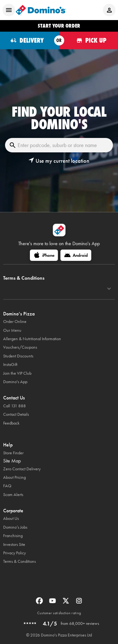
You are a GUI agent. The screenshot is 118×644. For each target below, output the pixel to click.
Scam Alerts (13, 495)
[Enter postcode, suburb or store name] (59, 145)
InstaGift (10, 364)
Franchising (13, 536)
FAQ (7, 486)
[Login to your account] (109, 10)
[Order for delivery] (30, 40)
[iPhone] (44, 255)
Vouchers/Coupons (20, 347)
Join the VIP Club (17, 373)
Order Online (15, 322)
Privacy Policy (14, 553)
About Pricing (14, 477)
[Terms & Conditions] (109, 289)
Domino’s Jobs (15, 527)
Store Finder (13, 453)
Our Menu (12, 330)
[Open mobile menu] (9, 10)
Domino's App (15, 382)
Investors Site (14, 544)
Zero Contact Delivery (22, 469)
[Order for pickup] (89, 40)
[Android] (76, 255)
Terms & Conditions (20, 561)
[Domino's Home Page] (41, 10)
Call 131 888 (14, 406)
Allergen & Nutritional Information (32, 339)
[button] (59, 161)
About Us (11, 518)
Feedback (11, 423)
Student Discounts (18, 356)
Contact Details (16, 414)
